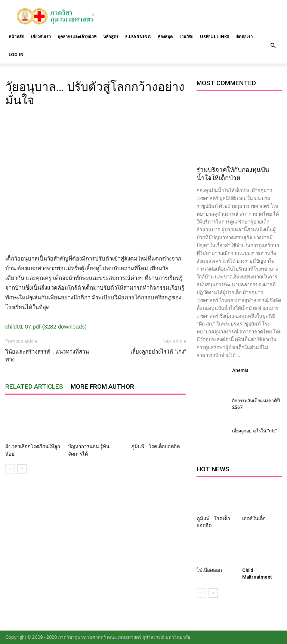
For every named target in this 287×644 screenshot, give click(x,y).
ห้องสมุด (165, 36)
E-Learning (138, 36)
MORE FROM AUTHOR (102, 386)
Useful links (215, 36)
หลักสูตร (111, 36)
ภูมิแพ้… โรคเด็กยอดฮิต (155, 446)
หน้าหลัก (16, 36)
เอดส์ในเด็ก (254, 519)
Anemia (240, 370)
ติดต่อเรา (244, 36)
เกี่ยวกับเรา (41, 36)
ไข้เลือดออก (209, 570)
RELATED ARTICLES (34, 386)
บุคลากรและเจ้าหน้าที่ (77, 36)
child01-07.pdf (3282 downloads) (46, 326)
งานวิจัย (186, 36)
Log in (16, 54)
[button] (273, 46)
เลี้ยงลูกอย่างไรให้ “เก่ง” (158, 352)
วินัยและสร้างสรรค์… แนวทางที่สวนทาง (47, 356)
